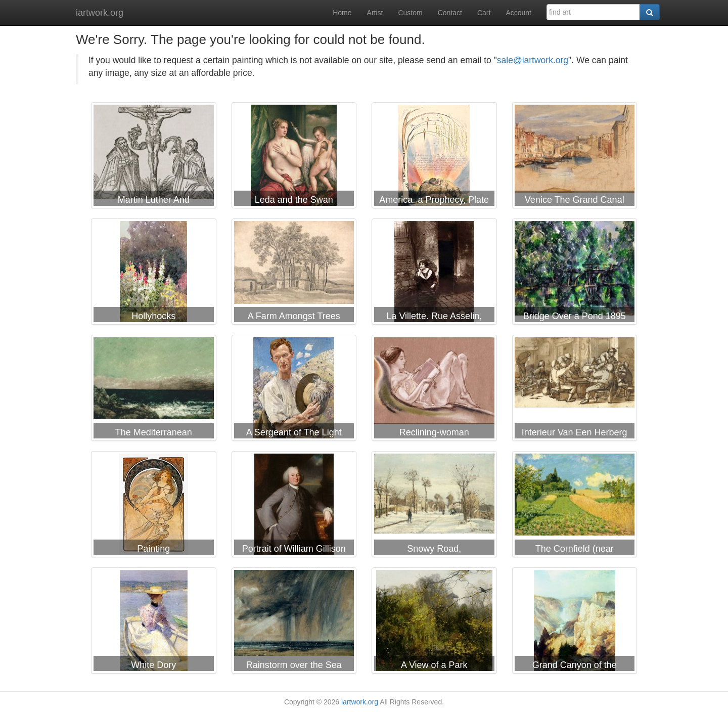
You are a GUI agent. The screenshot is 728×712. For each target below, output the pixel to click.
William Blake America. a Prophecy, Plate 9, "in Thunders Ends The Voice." (434, 157)
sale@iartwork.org (533, 60)
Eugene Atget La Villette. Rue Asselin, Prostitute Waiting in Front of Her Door (434, 274)
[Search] (650, 12)
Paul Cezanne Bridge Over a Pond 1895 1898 (575, 274)
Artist (375, 13)
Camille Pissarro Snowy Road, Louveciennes (434, 506)
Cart (484, 13)
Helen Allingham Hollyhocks (154, 274)
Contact (450, 13)
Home (342, 13)
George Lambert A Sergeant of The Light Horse (294, 390)
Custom (410, 13)
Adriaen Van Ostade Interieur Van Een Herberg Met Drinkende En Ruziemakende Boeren (575, 390)
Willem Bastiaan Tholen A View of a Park (434, 622)
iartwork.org (100, 13)
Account (518, 13)
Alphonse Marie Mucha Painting (154, 506)
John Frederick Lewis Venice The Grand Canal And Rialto (575, 157)
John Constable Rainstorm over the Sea (294, 622)
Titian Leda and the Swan (294, 157)
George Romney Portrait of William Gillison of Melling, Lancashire (294, 506)
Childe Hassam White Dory (154, 622)
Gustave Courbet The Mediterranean (154, 390)
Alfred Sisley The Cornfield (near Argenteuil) (575, 506)
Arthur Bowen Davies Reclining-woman (434, 390)
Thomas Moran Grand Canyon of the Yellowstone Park (575, 622)
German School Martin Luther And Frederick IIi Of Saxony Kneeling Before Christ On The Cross (154, 157)
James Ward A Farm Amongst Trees (294, 274)
